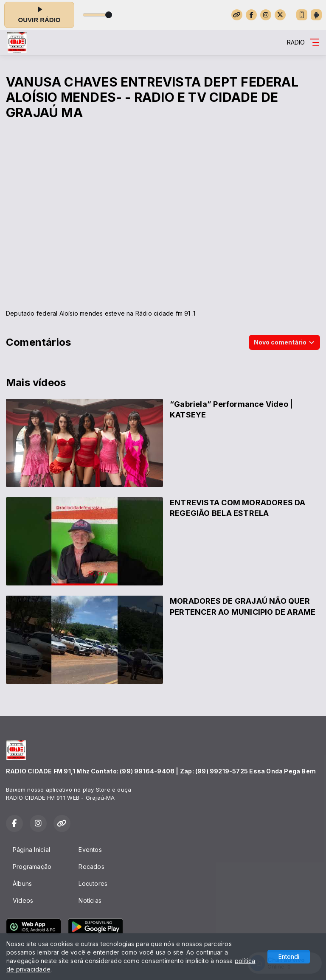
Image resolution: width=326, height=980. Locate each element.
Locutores (93, 883)
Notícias (90, 900)
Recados (91, 867)
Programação (32, 867)
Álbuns (22, 883)
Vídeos (23, 900)
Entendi (289, 956)
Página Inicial (31, 850)
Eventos (90, 850)
